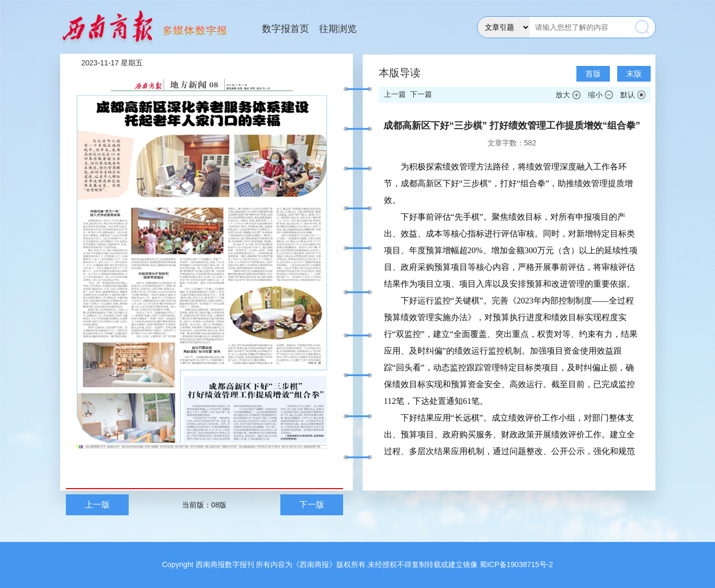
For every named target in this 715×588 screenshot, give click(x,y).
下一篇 (421, 94)
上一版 (97, 505)
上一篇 (395, 94)
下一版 (312, 505)
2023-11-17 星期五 (112, 63)
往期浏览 (338, 29)
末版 (634, 73)
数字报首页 (286, 29)
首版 (593, 73)
